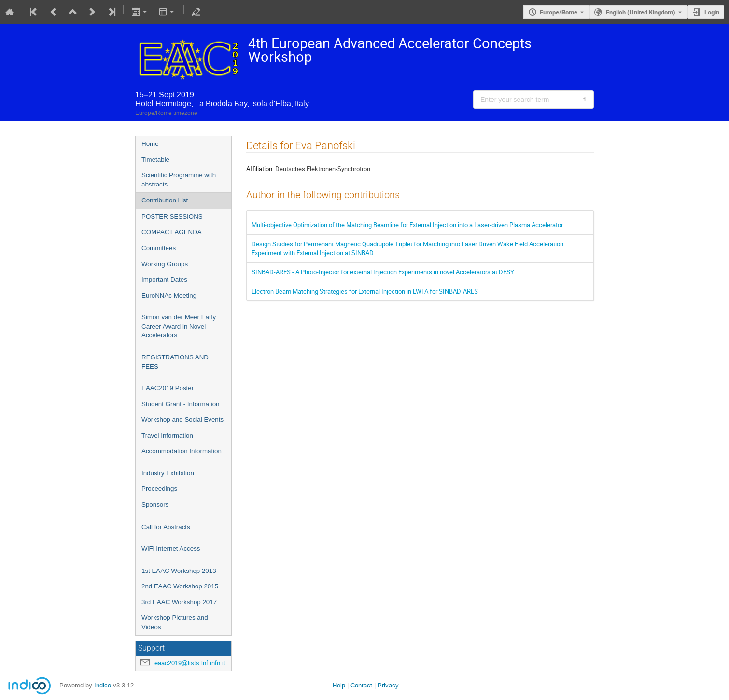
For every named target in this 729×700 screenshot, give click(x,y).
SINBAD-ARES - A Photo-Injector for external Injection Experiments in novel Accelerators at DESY (383, 272)
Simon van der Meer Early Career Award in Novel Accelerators (179, 326)
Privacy (388, 685)
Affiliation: (260, 169)
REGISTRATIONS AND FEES (175, 362)
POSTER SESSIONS (172, 217)
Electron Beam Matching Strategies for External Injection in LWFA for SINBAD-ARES (365, 291)
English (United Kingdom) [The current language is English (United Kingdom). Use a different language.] (641, 12)
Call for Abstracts (166, 527)
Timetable (155, 160)
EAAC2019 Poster (168, 388)
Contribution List (165, 200)
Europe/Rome (559, 12)
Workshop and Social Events (182, 420)
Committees (159, 248)
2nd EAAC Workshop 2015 (180, 586)
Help (339, 685)
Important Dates (164, 279)
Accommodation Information (182, 451)
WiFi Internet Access (171, 549)
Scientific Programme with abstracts (179, 180)
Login (712, 12)
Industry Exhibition (168, 473)
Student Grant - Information (181, 404)
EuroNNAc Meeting (169, 295)
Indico (103, 685)
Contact (361, 685)
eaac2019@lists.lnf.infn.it (190, 663)
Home (150, 144)
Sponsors (155, 505)
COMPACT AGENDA (172, 232)
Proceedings (159, 489)
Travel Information (167, 436)
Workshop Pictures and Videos (175, 622)
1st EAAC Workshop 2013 (179, 571)
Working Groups (165, 264)
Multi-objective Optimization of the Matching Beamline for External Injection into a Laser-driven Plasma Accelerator (407, 225)
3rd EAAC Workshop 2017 (179, 602)
